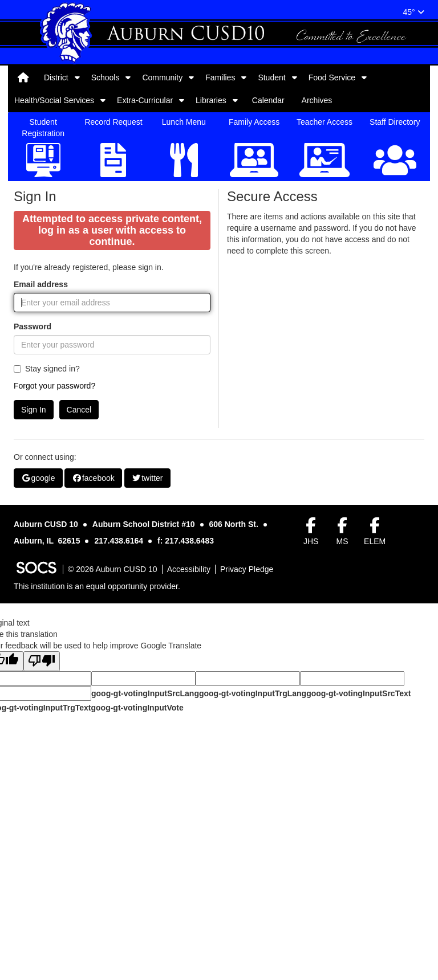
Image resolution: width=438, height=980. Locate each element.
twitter (147, 596)
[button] (77, 77)
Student (271, 77)
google (38, 596)
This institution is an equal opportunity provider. (97, 704)
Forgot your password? (54, 504)
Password (33, 444)
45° (413, 12)
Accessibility (189, 687)
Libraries (211, 100)
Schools (106, 77)
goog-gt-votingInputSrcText (358, 811)
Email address (41, 402)
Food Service (332, 77)
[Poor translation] (42, 779)
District (56, 77)
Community (162, 77)
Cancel (79, 528)
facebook (93, 596)
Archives (317, 100)
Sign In (34, 528)
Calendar (268, 100)
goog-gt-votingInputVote (137, 826)
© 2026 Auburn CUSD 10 (113, 687)
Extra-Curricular (145, 100)
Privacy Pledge (247, 687)
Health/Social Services (54, 100)
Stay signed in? (47, 487)
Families (220, 77)
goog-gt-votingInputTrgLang (253, 811)
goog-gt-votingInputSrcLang (145, 811)
